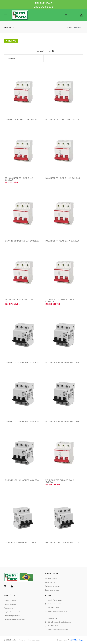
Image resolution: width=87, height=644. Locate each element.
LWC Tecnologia (77, 640)
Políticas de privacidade (12, 616)
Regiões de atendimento (12, 612)
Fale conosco (9, 608)
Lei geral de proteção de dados (15, 619)
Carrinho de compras (52, 590)
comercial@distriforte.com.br (58, 611)
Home (69, 27)
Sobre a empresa (10, 600)
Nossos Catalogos (10, 604)
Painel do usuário (51, 578)
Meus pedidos (50, 582)
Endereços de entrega (52, 586)
